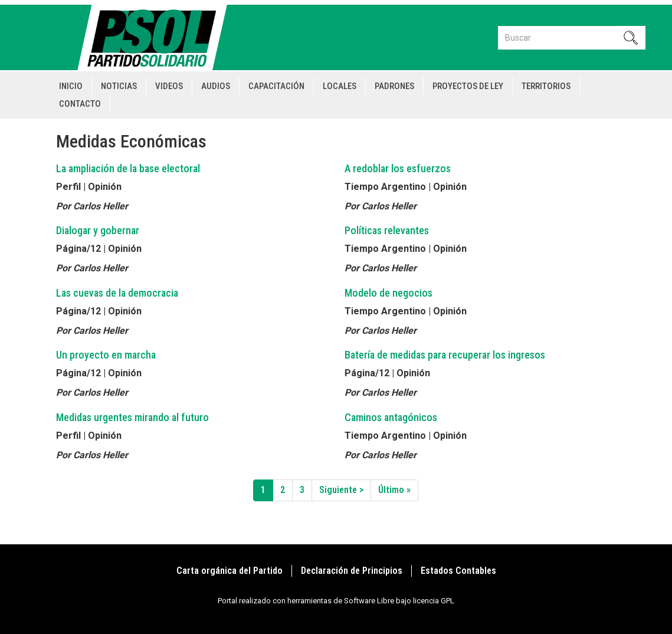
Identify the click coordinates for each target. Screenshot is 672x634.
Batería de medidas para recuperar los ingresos (445, 355)
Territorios (546, 86)
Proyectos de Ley (468, 86)
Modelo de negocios (389, 293)
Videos (169, 86)
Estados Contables (458, 571)
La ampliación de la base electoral (128, 168)
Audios (216, 86)
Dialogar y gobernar (98, 230)
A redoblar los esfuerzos (398, 168)
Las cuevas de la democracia (117, 293)
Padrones (394, 86)
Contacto (80, 104)
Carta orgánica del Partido (230, 571)
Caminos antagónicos (391, 417)
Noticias (119, 86)
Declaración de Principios (352, 571)
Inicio (71, 86)
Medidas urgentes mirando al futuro (132, 417)
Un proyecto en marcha (106, 355)
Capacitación (276, 86)
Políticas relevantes (387, 230)
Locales (340, 86)
